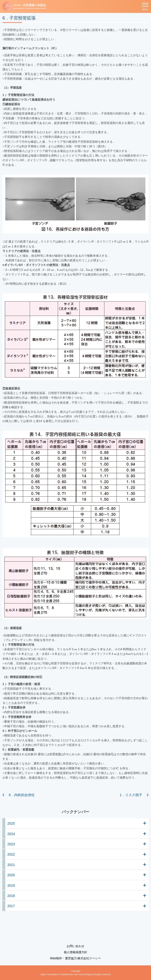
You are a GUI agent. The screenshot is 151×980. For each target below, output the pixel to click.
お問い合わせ (75, 946)
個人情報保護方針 (75, 952)
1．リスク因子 (131, 795)
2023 (11, 844)
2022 (11, 854)
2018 (11, 896)
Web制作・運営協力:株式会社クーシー (75, 958)
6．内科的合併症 (22, 795)
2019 (11, 886)
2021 (11, 865)
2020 (11, 875)
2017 (11, 906)
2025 (11, 823)
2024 (11, 834)
